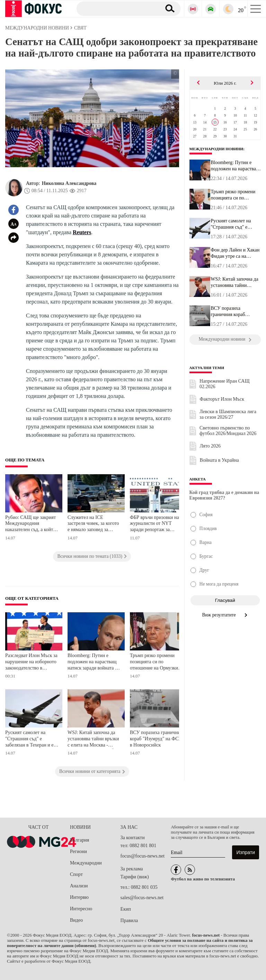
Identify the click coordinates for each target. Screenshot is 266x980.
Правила (129, 921)
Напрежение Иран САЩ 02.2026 (224, 384)
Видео (76, 920)
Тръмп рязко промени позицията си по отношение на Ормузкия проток (155, 662)
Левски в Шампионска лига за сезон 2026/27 (228, 414)
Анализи (79, 886)
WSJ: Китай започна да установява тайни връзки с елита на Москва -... (234, 282)
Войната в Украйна (219, 460)
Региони (78, 851)
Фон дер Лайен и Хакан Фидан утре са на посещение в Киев (235, 253)
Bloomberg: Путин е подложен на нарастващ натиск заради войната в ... (236, 166)
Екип (126, 909)
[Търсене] (116, 8)
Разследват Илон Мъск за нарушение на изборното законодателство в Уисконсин (31, 662)
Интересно (81, 909)
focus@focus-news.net (143, 856)
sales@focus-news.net (142, 898)
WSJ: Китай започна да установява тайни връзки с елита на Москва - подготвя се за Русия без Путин (93, 739)
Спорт (76, 874)
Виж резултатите (225, 615)
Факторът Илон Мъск (222, 399)
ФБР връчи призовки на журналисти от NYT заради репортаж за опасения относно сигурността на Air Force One (156, 524)
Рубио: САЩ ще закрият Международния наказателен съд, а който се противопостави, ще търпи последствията (30, 524)
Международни (86, 863)
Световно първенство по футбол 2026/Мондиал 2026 (228, 431)
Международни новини (216, 149)
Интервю (79, 897)
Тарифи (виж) (135, 877)
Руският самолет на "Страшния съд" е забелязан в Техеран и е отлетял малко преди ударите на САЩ (29, 739)
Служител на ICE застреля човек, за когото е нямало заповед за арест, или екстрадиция (93, 524)
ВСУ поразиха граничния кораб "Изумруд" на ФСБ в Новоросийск (156, 739)
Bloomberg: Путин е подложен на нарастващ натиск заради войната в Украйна (92, 662)
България (79, 840)
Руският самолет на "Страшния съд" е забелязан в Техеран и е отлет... (235, 224)
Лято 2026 (210, 446)
